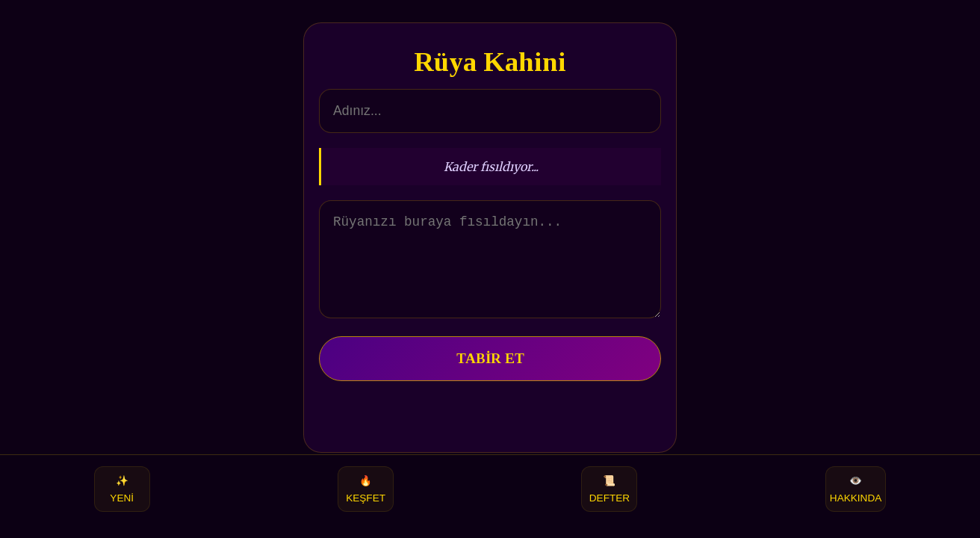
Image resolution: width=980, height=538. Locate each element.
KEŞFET (366, 489)
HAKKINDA (856, 489)
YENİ (122, 489)
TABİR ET (490, 376)
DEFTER (610, 489)
